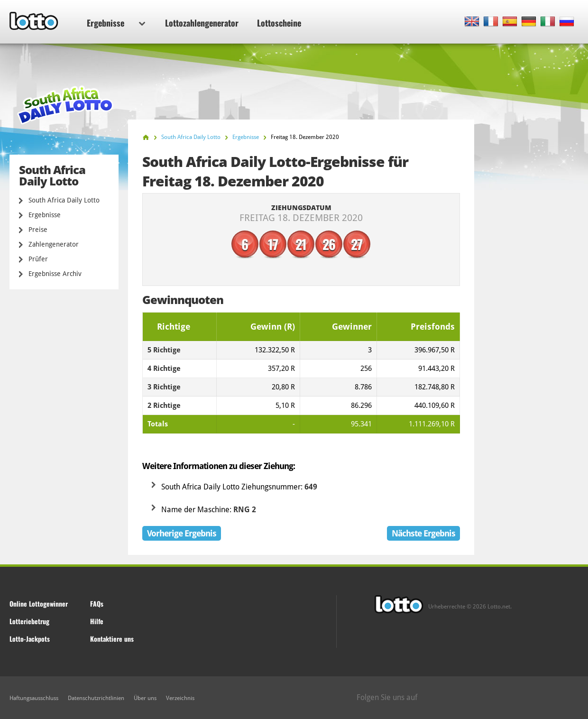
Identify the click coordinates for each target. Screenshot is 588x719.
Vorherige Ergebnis (182, 533)
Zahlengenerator (54, 244)
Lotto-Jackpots (30, 639)
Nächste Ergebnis (423, 533)
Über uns (145, 698)
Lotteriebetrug (29, 621)
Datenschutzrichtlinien (96, 698)
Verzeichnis (180, 698)
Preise (38, 230)
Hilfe (97, 621)
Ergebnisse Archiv (55, 274)
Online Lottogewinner (39, 604)
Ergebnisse (116, 23)
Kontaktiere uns (112, 639)
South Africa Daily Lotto (64, 200)
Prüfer (38, 259)
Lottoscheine (279, 23)
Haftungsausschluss (34, 698)
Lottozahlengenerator (202, 23)
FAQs (97, 604)
